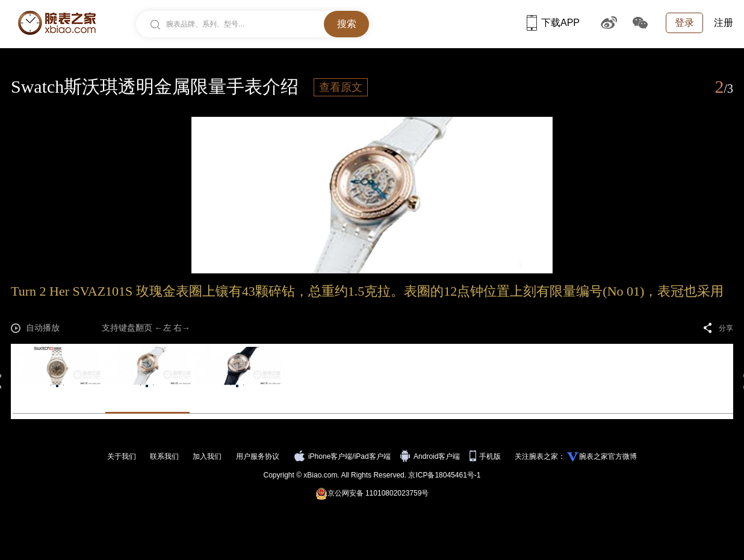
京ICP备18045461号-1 (444, 475)
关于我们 (122, 456)
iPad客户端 (373, 456)
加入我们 (207, 456)
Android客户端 (431, 456)
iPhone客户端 (323, 456)
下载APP (553, 23)
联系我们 (164, 456)
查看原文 (341, 87)
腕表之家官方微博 (608, 456)
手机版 (486, 456)
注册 (724, 23)
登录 (684, 23)
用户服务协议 (258, 456)
